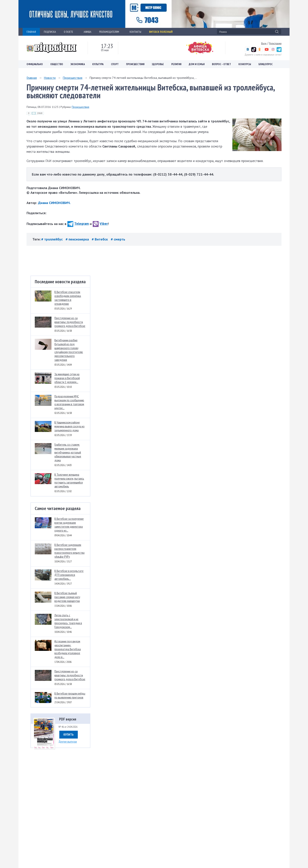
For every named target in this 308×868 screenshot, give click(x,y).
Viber (100, 224)
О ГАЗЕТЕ (70, 32)
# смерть (118, 239)
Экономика (78, 64)
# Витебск (100, 239)
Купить (69, 734)
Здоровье (158, 64)
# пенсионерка (78, 239)
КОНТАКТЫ (135, 32)
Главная (32, 78)
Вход (264, 43)
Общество (57, 64)
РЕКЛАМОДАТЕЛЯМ (110, 32)
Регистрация (275, 43)
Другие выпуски (68, 741)
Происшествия (135, 64)
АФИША (88, 32)
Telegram (78, 224)
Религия (176, 64)
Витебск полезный (161, 32)
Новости (50, 78)
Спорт (115, 64)
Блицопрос (266, 64)
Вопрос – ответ (221, 64)
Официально (35, 64)
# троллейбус (52, 239)
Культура (98, 64)
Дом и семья (197, 64)
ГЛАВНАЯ (31, 32)
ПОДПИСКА (50, 32)
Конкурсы (245, 64)
